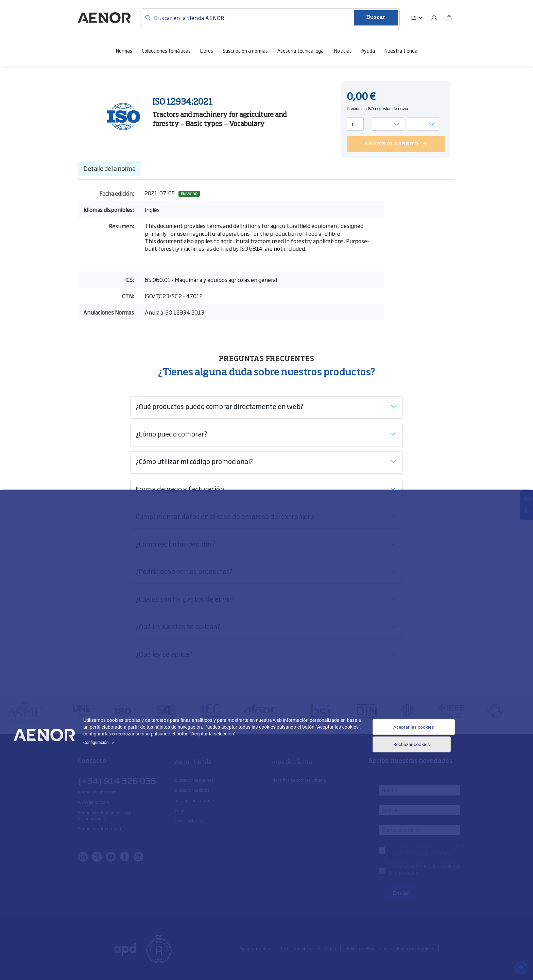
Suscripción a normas (245, 50)
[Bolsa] (449, 18)
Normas (124, 50)
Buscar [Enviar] (376, 18)
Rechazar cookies (407, 747)
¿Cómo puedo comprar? (171, 433)
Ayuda (368, 50)
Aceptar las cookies (410, 726)
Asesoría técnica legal (301, 50)
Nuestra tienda (401, 50)
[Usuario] (434, 18)
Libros (207, 50)
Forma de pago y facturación (180, 488)
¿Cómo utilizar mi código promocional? (194, 461)
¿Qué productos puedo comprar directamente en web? (220, 406)
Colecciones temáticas (166, 50)
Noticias (343, 50)
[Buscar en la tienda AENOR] (270, 17)
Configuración (100, 743)
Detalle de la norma (109, 168)
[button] (417, 18)
